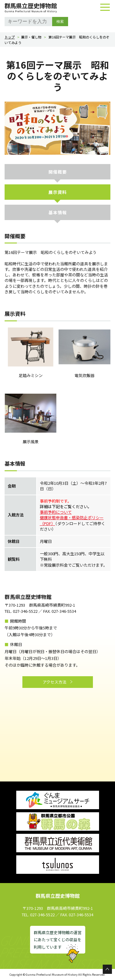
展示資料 (58, 192)
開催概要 (58, 172)
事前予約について (56, 512)
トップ (10, 37)
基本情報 (58, 212)
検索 (60, 22)
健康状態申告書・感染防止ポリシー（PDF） (72, 520)
